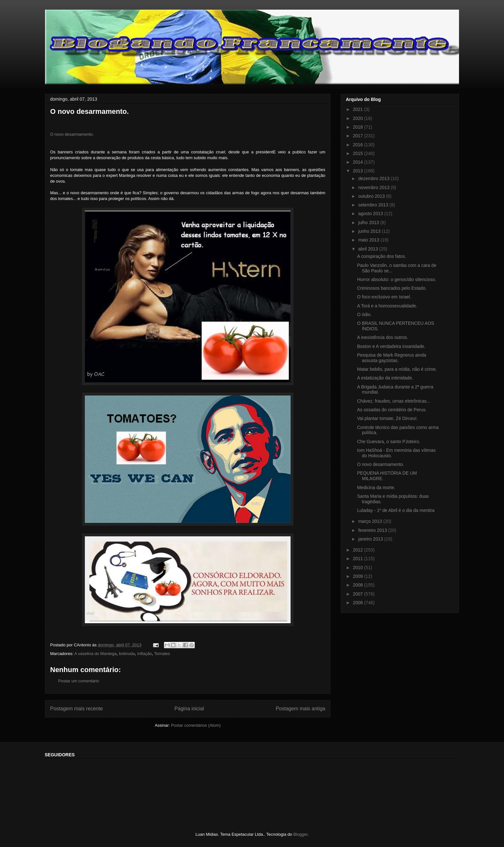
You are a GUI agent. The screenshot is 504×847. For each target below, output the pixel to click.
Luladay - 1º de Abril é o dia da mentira (396, 510)
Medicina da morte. (376, 487)
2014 (359, 162)
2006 (359, 603)
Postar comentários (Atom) (196, 725)
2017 (359, 136)
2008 (359, 585)
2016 (359, 145)
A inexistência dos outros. (383, 337)
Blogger (300, 834)
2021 (359, 109)
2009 (359, 576)
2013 (359, 171)
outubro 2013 (372, 196)
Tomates (162, 654)
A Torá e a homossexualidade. (387, 306)
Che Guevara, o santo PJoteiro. (389, 442)
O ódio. (364, 314)
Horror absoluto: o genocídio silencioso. (397, 279)
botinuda (127, 654)
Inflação (145, 654)
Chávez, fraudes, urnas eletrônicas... (394, 401)
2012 (359, 550)
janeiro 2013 (371, 539)
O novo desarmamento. (72, 134)
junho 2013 (370, 231)
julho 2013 (369, 223)
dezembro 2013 (374, 178)
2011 (359, 559)
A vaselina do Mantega (95, 654)
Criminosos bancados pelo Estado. (392, 288)
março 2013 (371, 521)
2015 (359, 153)
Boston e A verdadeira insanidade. (391, 346)
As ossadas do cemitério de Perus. (392, 410)
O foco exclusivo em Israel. (384, 297)
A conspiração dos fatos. (382, 256)
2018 (359, 127)
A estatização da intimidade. (385, 378)
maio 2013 (369, 240)
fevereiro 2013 (373, 530)
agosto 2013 (371, 214)
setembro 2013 (374, 205)
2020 (359, 118)
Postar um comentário (79, 681)
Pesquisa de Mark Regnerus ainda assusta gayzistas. (392, 358)
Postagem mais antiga (301, 709)
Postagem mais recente (76, 709)
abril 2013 (369, 249)
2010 (359, 568)
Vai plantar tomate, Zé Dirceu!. (387, 418)
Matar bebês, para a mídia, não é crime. (397, 369)
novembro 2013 (374, 187)
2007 (359, 594)
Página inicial (189, 709)
